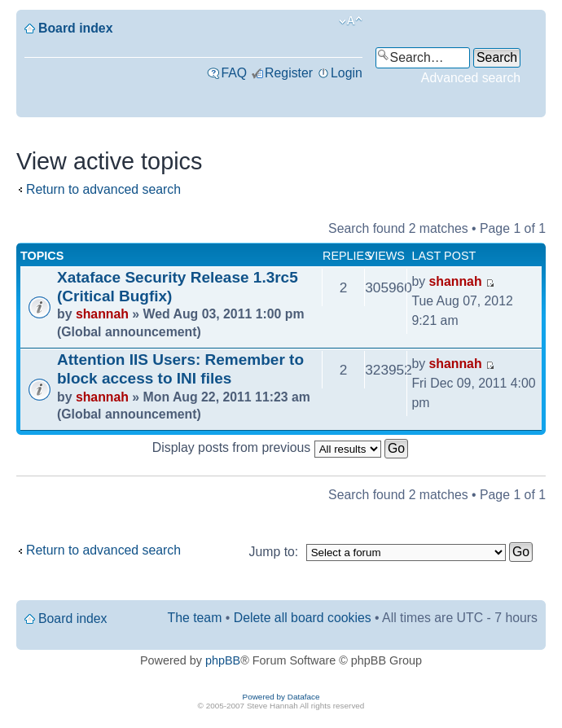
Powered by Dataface (281, 697)
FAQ (234, 73)
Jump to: (274, 552)
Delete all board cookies (303, 618)
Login (347, 73)
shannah (102, 314)
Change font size (351, 21)
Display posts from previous (280, 447)
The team (195, 618)
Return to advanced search (103, 189)
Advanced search (471, 78)
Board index (75, 28)
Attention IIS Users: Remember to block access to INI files (180, 369)
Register (289, 73)
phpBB (223, 660)
